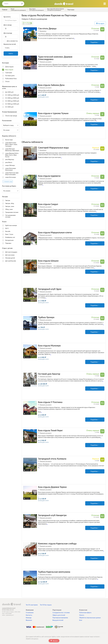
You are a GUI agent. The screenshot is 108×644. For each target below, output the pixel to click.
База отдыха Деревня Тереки (52, 487)
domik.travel (11, 604)
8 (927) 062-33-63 (8, 610)
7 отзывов (97, 178)
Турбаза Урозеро (46, 317)
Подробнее (94, 42)
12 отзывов (96, 206)
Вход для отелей (58, 620)
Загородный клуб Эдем (50, 289)
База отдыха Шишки (48, 261)
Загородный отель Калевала (52, 459)
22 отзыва (97, 58)
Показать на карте (46, 62)
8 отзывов (97, 291)
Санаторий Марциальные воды (53, 148)
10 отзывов (96, 404)
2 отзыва (97, 432)
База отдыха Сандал (48, 204)
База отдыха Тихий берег (50, 430)
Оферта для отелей (59, 615)
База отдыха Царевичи (49, 176)
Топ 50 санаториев (32, 605)
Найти (11, 53)
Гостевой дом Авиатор (49, 374)
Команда (29, 618)
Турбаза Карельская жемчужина (54, 572)
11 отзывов (96, 30)
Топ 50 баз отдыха (46, 605)
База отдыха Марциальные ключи (55, 232)
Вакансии (29, 620)
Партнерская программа (60, 618)
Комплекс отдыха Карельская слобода (57, 544)
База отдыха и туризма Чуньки (53, 113)
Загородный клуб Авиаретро (52, 515)
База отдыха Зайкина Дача (51, 85)
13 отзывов (96, 319)
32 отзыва (97, 234)
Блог (81, 620)
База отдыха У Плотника (50, 402)
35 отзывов (96, 149)
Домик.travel (64, 4)
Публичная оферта (85, 613)
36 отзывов (96, 517)
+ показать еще (8, 181)
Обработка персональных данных (90, 618)
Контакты (29, 615)
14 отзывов (96, 262)
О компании (30, 613)
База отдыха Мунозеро (49, 346)
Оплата (82, 615)
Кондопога (43, 31)
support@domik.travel (9, 608)
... (74, 38)
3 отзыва (97, 115)
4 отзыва (97, 87)
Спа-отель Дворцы (47, 28)
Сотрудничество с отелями (61, 613)
